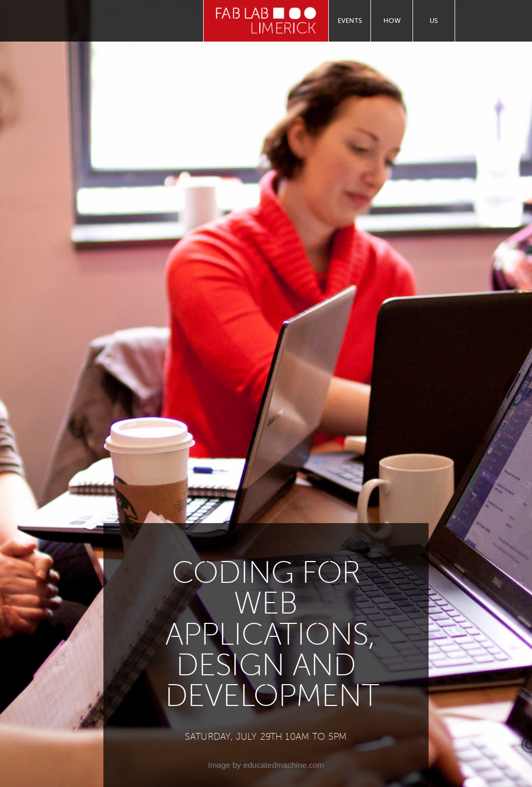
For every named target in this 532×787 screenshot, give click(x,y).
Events (350, 21)
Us (434, 21)
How (392, 21)
